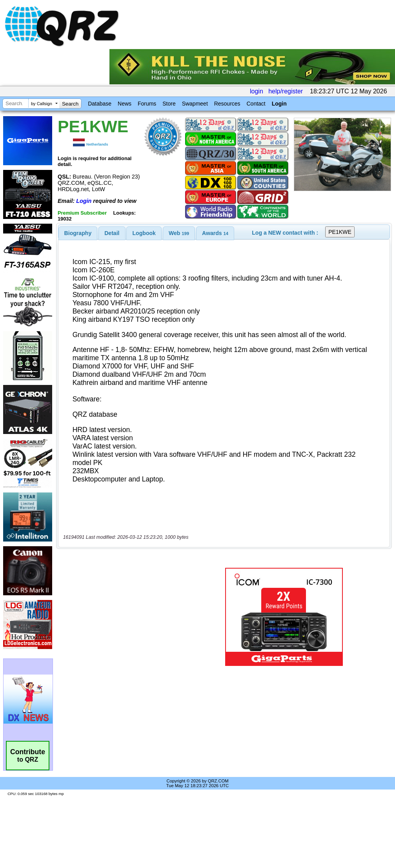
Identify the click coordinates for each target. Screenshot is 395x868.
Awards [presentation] (215, 233)
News (125, 104)
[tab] (78, 233)
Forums (147, 104)
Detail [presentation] (112, 233)
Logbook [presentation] (144, 233)
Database (100, 104)
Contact (256, 104)
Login (279, 104)
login (257, 91)
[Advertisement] (122, 617)
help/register (286, 91)
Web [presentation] (179, 233)
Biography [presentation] (78, 233)
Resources (227, 104)
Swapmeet (195, 104)
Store (169, 104)
